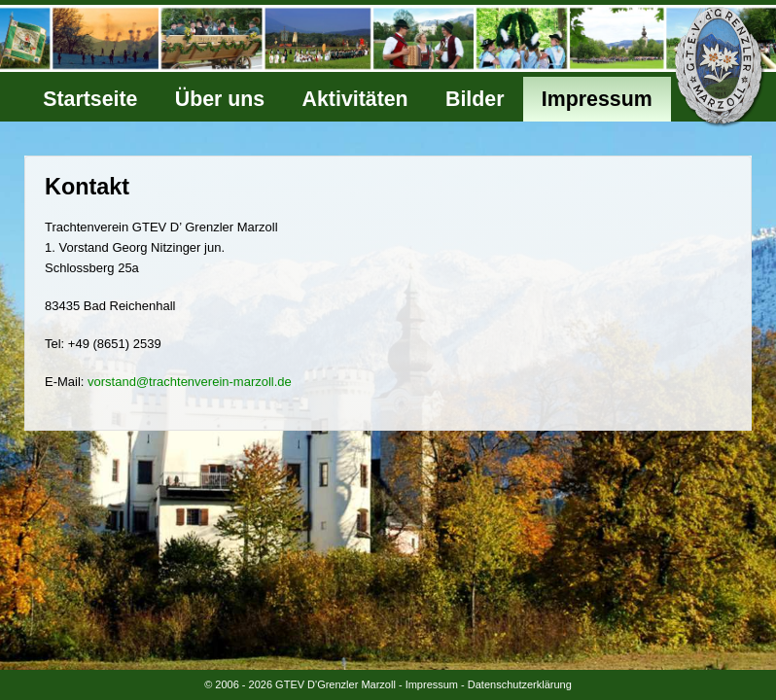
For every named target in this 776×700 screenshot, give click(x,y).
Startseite (90, 99)
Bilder (475, 99)
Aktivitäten (355, 99)
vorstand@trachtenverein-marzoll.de (190, 382)
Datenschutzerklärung (520, 684)
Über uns (220, 99)
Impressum (597, 99)
